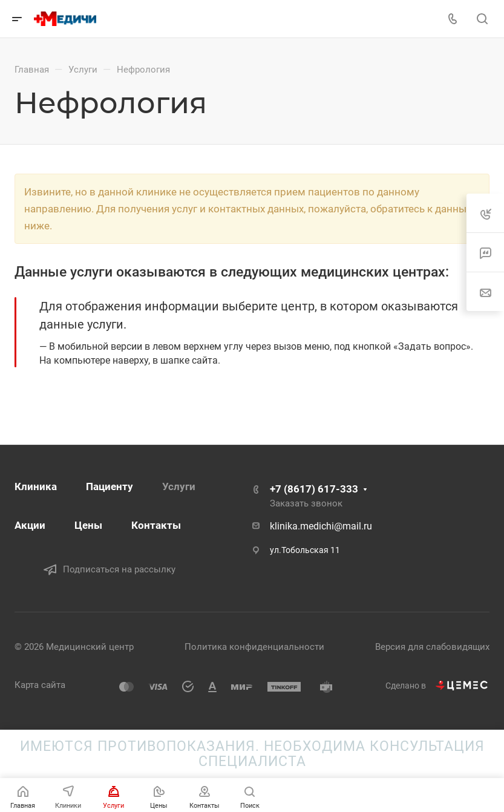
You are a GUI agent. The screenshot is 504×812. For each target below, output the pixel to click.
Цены (88, 525)
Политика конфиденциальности (254, 647)
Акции (30, 525)
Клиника (36, 486)
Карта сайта (40, 685)
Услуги (179, 486)
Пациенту (110, 486)
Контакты (156, 525)
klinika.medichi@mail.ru (321, 526)
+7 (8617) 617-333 (314, 489)
